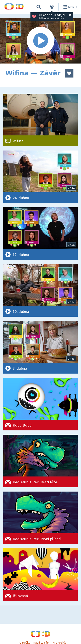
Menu (69, 7)
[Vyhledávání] (39, 7)
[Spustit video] (40, 41)
